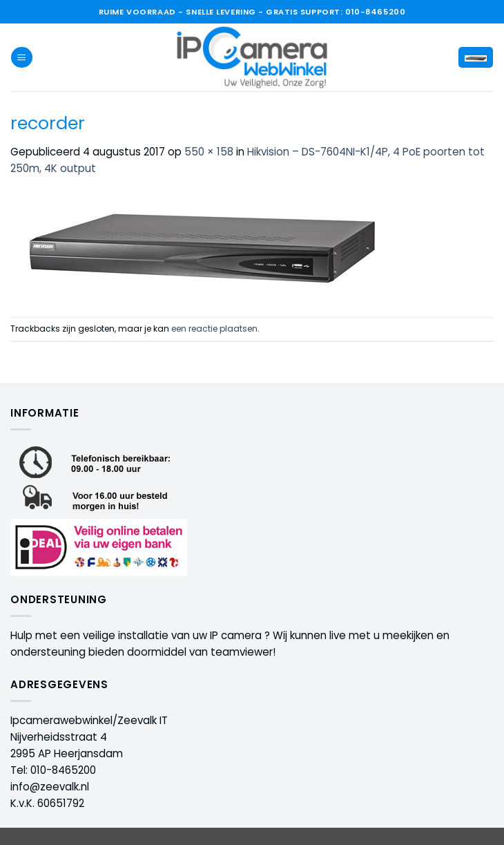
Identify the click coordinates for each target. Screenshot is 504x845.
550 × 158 (209, 152)
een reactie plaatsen (214, 329)
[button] (21, 58)
